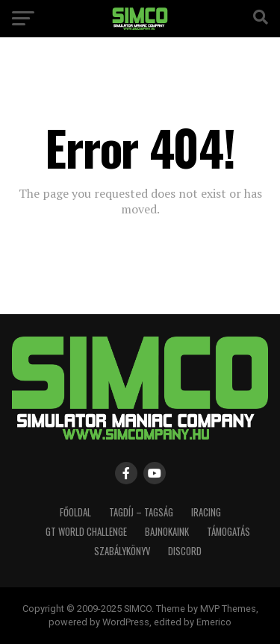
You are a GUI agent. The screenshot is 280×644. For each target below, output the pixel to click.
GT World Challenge (86, 532)
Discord (185, 551)
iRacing (206, 512)
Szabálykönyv (122, 551)
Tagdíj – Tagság (141, 512)
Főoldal (75, 512)
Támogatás (228, 532)
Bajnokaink (167, 532)
